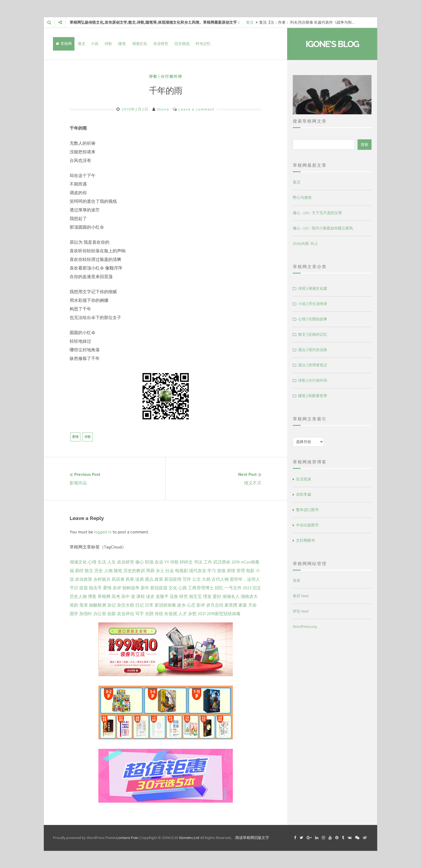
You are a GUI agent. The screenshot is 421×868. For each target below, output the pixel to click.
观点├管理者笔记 (313, 365)
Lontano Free (127, 838)
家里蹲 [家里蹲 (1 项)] (231, 605)
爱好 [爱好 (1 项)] (217, 597)
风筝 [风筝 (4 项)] (130, 579)
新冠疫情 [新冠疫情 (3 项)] (173, 579)
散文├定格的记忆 (313, 334)
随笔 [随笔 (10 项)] (118, 571)
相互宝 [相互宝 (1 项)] (195, 597)
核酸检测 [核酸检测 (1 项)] (98, 605)
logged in (103, 532)
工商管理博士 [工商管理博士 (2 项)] (201, 588)
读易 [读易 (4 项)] (140, 579)
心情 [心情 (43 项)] (92, 562)
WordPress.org (305, 627)
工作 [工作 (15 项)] (208, 562)
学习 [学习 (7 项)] (212, 571)
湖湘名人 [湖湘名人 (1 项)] (231, 597)
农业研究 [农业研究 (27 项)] (126, 562)
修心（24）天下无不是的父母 (317, 213)
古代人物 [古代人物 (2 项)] (220, 579)
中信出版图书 (307, 525)
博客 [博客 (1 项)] (92, 597)
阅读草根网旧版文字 (252, 838)
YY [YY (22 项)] (167, 562)
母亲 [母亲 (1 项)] (84, 605)
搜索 (365, 145)
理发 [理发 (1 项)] (207, 597)
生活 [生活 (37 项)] (102, 562)
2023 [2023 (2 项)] (247, 588)
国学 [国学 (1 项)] (74, 614)
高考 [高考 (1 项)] (116, 597)
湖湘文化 (140, 44)
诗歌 (108, 44)
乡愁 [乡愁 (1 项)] (192, 614)
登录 (297, 581)
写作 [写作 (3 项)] (187, 579)
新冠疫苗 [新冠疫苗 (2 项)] (159, 588)
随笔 (122, 44)
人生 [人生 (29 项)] (112, 562)
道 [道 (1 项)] (133, 597)
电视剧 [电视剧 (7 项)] (181, 571)
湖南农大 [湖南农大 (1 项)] (249, 597)
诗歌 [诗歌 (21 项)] (174, 562)
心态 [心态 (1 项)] (191, 605)
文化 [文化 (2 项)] (173, 588)
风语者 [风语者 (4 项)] (118, 579)
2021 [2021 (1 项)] (202, 614)
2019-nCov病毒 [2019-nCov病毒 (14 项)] (245, 562)
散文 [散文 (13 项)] (89, 571)
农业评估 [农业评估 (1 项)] (126, 614)
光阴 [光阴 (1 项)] (149, 614)
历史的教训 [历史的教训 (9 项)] (134, 571)
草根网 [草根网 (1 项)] (104, 597)
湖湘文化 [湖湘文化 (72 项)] (78, 562)
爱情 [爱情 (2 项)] (107, 588)
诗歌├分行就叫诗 (166, 77)
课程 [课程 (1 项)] (141, 597)
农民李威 (304, 495)
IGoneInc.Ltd (189, 838)
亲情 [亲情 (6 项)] (231, 571)
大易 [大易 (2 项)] (206, 579)
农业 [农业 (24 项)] (159, 562)
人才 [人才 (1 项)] (183, 614)
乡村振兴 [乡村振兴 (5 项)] (102, 579)
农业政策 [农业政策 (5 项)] (84, 579)
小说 (95, 44)
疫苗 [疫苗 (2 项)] (84, 588)
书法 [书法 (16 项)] (198, 562)
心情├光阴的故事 (313, 319)
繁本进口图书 (307, 510)
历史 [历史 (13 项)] (99, 571)
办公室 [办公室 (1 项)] (100, 614)
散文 (82, 44)
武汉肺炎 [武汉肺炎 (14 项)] (222, 562)
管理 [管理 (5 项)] (241, 571)
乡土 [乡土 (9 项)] (160, 571)
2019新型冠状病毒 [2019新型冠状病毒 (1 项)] (224, 614)
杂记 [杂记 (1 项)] (112, 605)
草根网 (64, 44)
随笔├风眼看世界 (313, 396)
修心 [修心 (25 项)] (140, 562)
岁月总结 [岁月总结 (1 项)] (215, 605)
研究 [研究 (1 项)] (184, 597)
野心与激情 (302, 198)
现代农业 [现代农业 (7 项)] (198, 571)
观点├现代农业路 (313, 350)
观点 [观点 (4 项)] (149, 579)
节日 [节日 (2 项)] (74, 588)
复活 (250, 22)
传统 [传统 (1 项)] (159, 614)
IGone (163, 109)
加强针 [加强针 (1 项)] (86, 614)
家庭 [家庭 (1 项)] (243, 605)
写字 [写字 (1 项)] (140, 614)
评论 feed (301, 611)
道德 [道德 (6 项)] (221, 571)
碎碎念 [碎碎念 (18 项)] (186, 562)
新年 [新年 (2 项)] (145, 588)
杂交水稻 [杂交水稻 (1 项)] (126, 605)
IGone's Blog (332, 44)
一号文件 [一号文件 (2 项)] (233, 588)
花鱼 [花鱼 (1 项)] (174, 597)
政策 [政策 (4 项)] (159, 579)
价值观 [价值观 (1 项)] (171, 614)
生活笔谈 (304, 479)
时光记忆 (203, 44)
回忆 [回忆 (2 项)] (219, 588)
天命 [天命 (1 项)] (252, 605)
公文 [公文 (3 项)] (197, 579)
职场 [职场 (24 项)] (149, 562)
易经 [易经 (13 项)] (79, 571)
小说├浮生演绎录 (313, 304)
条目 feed (301, 596)
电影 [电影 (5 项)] (250, 571)
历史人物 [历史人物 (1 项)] (78, 597)
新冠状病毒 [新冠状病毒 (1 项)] (165, 605)
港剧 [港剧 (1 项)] (74, 605)
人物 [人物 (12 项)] (108, 571)
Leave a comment (197, 109)
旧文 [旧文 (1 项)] (257, 588)
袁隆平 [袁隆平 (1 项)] (162, 597)
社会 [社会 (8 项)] (170, 571)
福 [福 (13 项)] (72, 571)
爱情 (75, 437)
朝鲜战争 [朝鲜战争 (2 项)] (131, 588)
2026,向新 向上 (305, 244)
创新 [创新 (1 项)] (112, 614)
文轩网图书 (305, 541)
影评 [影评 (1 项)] (201, 605)
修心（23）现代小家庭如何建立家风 (323, 228)
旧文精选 (182, 44)
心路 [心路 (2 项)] (183, 588)
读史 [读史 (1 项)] (150, 597)
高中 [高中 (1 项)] (126, 597)
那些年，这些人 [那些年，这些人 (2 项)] (245, 579)
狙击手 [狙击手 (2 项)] (95, 588)
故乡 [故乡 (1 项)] (181, 605)
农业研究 (161, 44)
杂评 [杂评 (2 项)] (117, 588)
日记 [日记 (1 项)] (140, 605)
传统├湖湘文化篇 (313, 288)
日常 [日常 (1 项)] (149, 605)
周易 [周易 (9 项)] (150, 571)
